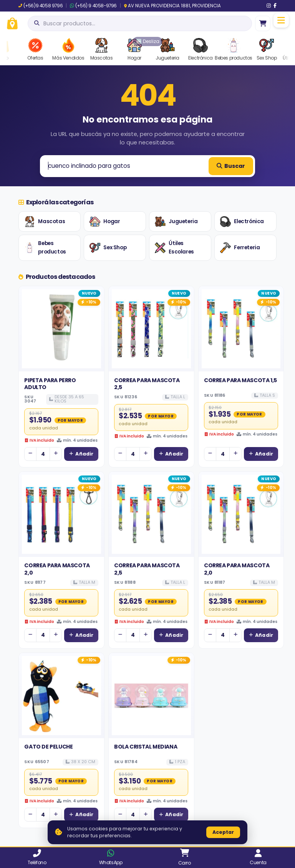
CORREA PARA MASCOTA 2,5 (147, 384)
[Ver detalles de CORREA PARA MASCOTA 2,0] (61, 514)
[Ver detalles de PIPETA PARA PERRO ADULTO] (61, 329)
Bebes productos (45, 248)
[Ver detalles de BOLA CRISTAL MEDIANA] (151, 696)
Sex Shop (108, 248)
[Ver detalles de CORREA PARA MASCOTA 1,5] (241, 329)
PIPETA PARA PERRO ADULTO (50, 384)
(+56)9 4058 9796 (41, 6)
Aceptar (223, 832)
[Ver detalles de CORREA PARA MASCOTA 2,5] (151, 329)
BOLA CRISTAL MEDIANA (146, 747)
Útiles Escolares (174, 248)
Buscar (231, 166)
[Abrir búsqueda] (140, 23)
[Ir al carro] (263, 23)
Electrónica (242, 222)
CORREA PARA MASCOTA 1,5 (240, 380)
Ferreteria (240, 248)
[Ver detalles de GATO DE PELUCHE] (61, 696)
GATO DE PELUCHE (48, 747)
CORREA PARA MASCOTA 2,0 (57, 569)
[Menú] (281, 20)
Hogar (105, 222)
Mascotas (45, 222)
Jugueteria (176, 222)
